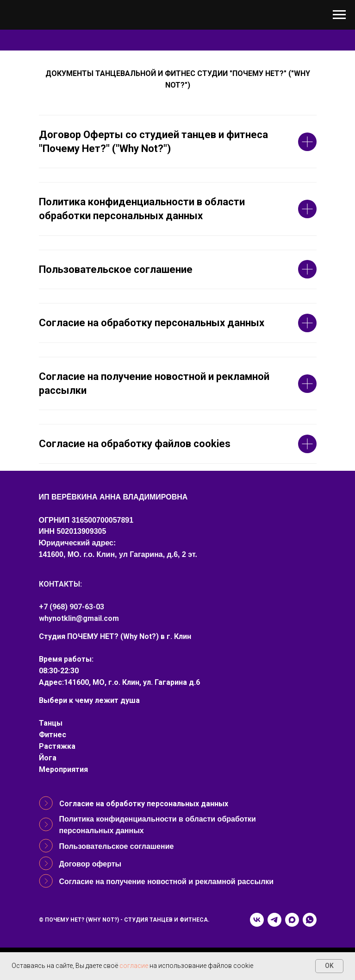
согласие (134, 966)
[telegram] (274, 920)
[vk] (257, 920)
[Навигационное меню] (339, 15)
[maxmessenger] (292, 920)
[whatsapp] (310, 920)
